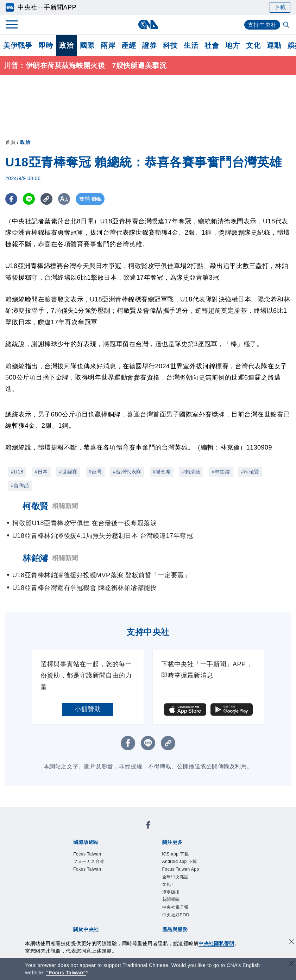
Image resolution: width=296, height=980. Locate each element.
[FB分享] (11, 199)
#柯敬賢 (250, 472)
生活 (191, 45)
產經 (129, 45)
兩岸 (108, 45)
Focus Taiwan (87, 854)
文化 (253, 45)
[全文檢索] (287, 25)
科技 (170, 45)
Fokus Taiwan (87, 869)
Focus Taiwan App (181, 869)
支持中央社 (262, 25)
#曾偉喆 (20, 485)
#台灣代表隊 (127, 472)
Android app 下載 (180, 862)
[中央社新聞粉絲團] (148, 826)
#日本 (41, 472)
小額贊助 (88, 709)
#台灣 (95, 472)
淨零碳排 (171, 892)
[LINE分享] (29, 199)
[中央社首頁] (148, 24)
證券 (149, 45)
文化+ (168, 885)
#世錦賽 (68, 472)
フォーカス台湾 (89, 862)
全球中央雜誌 (175, 877)
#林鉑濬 (221, 472)
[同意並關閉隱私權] (292, 943)
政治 (66, 45)
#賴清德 (191, 472)
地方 (232, 45)
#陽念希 (162, 472)
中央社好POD (176, 915)
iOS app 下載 (176, 854)
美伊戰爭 (18, 45)
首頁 (10, 142)
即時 (46, 45)
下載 (280, 7)
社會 (212, 45)
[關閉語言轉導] (292, 964)
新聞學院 (171, 900)
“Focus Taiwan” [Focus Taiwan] (66, 973)
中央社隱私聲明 (216, 943)
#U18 (17, 472)
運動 (274, 45)
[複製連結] (47, 199)
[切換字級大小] (65, 199)
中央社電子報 (175, 907)
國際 (87, 45)
